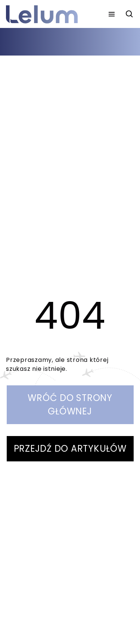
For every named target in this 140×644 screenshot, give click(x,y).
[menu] (112, 14)
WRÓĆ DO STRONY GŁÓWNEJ (70, 405)
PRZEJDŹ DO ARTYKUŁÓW (70, 449)
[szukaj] (130, 14)
